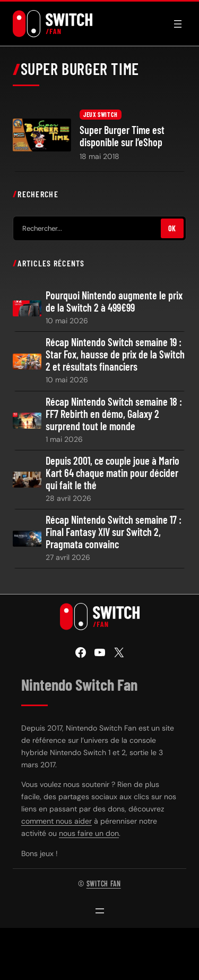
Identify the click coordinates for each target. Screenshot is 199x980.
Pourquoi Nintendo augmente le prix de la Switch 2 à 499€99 (114, 301)
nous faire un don (89, 833)
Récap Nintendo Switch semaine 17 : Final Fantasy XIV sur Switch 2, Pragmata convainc (114, 532)
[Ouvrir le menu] (178, 24)
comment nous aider (57, 821)
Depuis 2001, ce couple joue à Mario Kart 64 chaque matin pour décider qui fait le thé (113, 473)
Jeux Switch (101, 114)
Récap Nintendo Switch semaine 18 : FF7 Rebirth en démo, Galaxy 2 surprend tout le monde (114, 414)
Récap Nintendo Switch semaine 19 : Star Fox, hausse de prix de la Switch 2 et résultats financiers (115, 354)
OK (172, 228)
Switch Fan (104, 883)
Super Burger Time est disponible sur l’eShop (122, 136)
